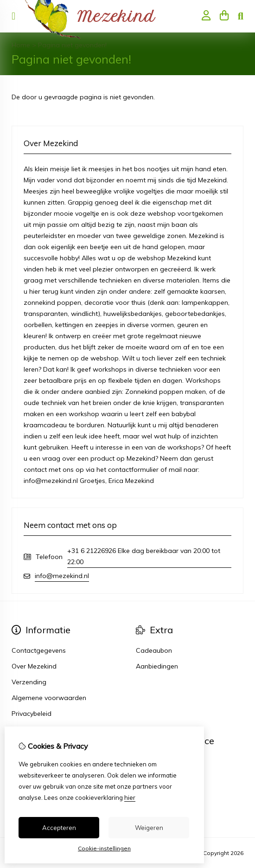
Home (21, 45)
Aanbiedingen (157, 666)
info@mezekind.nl (62, 576)
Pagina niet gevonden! (72, 45)
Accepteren (59, 828)
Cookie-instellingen (104, 848)
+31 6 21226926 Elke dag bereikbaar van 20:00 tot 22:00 (144, 556)
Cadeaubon (154, 650)
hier (130, 797)
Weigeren (149, 828)
